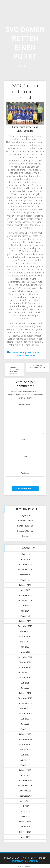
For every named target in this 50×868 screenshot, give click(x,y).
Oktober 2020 (25, 708)
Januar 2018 (25, 827)
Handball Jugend (25, 526)
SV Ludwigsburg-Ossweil (22, 352)
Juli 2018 (25, 806)
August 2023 (25, 642)
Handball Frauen (25, 520)
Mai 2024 (25, 611)
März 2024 (25, 616)
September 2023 (25, 636)
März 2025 (25, 580)
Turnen (25, 536)
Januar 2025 (25, 590)
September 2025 (25, 575)
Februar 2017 (25, 832)
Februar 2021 (25, 693)
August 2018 (25, 801)
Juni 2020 (25, 724)
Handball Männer (25, 531)
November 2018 (25, 786)
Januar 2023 (25, 652)
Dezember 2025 (25, 564)
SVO (37, 352)
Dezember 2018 (25, 780)
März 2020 (25, 729)
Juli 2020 (25, 719)
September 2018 (25, 796)
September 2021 (25, 677)
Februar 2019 (25, 770)
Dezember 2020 (25, 698)
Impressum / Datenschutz (25, 861)
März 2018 (25, 816)
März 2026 (25, 554)
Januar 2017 (25, 837)
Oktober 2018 (25, 791)
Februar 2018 (25, 822)
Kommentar (25, 405)
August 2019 (25, 750)
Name (25, 439)
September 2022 (25, 667)
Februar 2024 (25, 621)
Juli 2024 (25, 606)
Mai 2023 (25, 647)
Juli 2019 (25, 755)
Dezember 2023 (25, 626)
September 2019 (25, 744)
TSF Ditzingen (29, 356)
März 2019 (25, 765)
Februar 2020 (25, 734)
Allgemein (25, 515)
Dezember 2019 (25, 739)
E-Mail (25, 456)
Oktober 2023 (25, 631)
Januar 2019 (25, 775)
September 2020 (25, 713)
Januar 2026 (25, 559)
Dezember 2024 (25, 595)
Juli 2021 (25, 683)
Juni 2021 (25, 688)
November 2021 (25, 672)
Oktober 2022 (25, 662)
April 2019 (25, 760)
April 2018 (25, 811)
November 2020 (25, 703)
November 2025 (25, 570)
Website (25, 473)
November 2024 (25, 600)
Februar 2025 (25, 585)
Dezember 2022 (25, 657)
